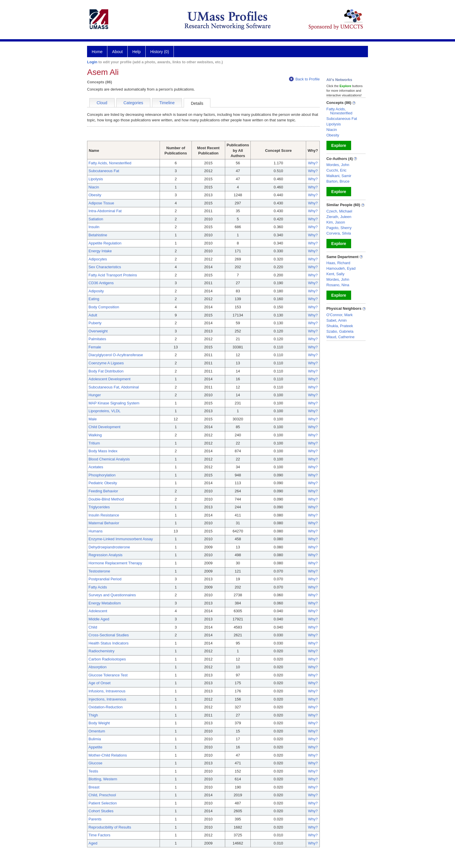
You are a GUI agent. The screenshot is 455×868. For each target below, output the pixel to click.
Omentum (97, 731)
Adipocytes (98, 259)
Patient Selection (103, 803)
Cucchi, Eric (336, 170)
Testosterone (99, 571)
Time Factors (99, 835)
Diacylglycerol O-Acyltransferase (116, 355)
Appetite (95, 747)
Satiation (96, 219)
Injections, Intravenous (107, 699)
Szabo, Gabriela (340, 331)
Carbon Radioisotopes (107, 659)
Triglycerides (99, 507)
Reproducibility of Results (110, 827)
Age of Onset (100, 683)
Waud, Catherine (341, 337)
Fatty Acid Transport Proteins (113, 275)
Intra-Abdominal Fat (105, 211)
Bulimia (95, 739)
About (117, 52)
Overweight (98, 331)
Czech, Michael (339, 211)
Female (95, 347)
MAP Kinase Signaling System (114, 403)
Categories (133, 103)
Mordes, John (338, 165)
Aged (93, 843)
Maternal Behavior (104, 523)
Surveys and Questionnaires (112, 595)
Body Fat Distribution (106, 371)
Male (93, 419)
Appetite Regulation (105, 243)
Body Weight (99, 723)
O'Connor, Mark (340, 315)
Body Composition (104, 307)
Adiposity (96, 291)
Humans (95, 531)
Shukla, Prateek (340, 326)
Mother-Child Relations (108, 755)
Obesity (95, 195)
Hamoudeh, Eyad (341, 268)
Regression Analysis (105, 555)
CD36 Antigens (101, 283)
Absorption (98, 667)
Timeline (167, 103)
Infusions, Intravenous (107, 691)
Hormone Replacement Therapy (115, 563)
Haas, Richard (338, 263)
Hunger (95, 395)
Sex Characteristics (105, 267)
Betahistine (98, 235)
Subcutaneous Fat (104, 171)
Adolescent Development (110, 379)
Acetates (96, 467)
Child (93, 627)
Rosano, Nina (338, 285)
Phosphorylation (102, 475)
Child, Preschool (102, 795)
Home (97, 52)
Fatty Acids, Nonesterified (110, 163)
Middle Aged (99, 619)
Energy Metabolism (105, 603)
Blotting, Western (103, 779)
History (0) (160, 52)
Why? (313, 163)
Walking (95, 435)
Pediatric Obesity (103, 483)
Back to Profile (304, 79)
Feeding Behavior (103, 491)
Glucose (95, 763)
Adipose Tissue (101, 203)
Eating (94, 299)
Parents (95, 819)
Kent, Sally (335, 274)
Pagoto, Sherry (339, 228)
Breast (94, 787)
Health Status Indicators (109, 643)
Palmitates (97, 339)
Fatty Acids (98, 587)
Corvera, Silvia (339, 233)
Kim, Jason (336, 222)
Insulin (94, 227)
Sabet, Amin (337, 320)
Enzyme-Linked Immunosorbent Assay (121, 539)
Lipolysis (96, 179)
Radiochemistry (102, 651)
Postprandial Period (105, 579)
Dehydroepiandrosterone (109, 547)
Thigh (93, 715)
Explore (339, 145)
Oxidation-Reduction (106, 707)
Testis (93, 771)
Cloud (102, 103)
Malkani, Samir (339, 176)
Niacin (94, 187)
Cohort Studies (101, 811)
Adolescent (98, 611)
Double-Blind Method (106, 499)
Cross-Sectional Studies (109, 635)
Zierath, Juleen (339, 217)
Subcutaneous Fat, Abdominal (114, 387)
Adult (93, 315)
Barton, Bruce (338, 181)
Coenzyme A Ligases (106, 363)
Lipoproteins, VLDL (105, 411)
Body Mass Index (103, 451)
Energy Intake (100, 251)
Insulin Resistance (104, 515)
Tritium (94, 443)
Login (92, 62)
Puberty (95, 323)
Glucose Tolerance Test (108, 675)
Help (137, 52)
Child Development (104, 427)
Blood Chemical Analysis (109, 459)
